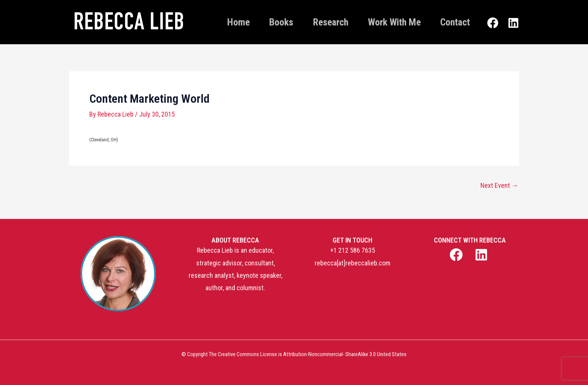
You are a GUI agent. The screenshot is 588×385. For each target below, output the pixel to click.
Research (331, 22)
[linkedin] (482, 255)
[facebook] (457, 255)
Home (238, 22)
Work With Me (394, 22)
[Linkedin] (513, 23)
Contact (455, 22)
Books (281, 22)
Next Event (499, 186)
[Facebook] (493, 23)
